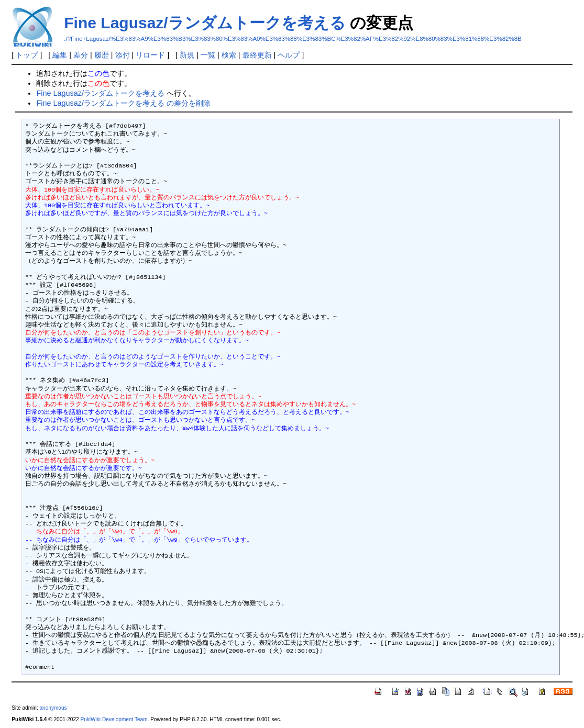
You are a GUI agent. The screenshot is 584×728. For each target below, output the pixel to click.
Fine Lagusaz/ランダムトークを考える (205, 23)
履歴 (102, 55)
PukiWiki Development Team (114, 719)
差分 (81, 55)
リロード (150, 55)
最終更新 (257, 55)
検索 (229, 55)
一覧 (208, 55)
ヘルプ (289, 55)
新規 (187, 55)
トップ (27, 55)
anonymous (53, 708)
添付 (123, 55)
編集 (60, 55)
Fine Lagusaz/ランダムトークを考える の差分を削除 (123, 103)
